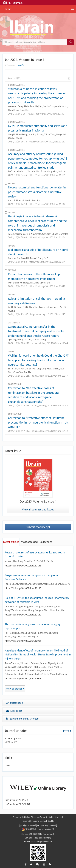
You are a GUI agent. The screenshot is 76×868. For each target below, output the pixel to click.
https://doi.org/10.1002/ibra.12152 (48, 314)
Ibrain (8, 9)
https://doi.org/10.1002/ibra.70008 (23, 679)
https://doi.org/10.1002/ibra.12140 (46, 114)
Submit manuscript (38, 527)
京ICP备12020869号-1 (29, 826)
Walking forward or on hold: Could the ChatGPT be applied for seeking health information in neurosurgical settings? (38, 360)
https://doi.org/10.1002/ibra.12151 (47, 175)
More (66, 731)
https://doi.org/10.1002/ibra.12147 (47, 204)
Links (7, 765)
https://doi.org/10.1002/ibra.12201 (23, 641)
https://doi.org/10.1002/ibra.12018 (47, 286)
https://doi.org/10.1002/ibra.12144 (47, 262)
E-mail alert (14, 711)
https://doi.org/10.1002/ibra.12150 (47, 142)
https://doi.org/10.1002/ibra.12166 (23, 566)
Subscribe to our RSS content (23, 719)
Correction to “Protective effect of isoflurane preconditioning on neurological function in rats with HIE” (38, 422)
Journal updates (13, 738)
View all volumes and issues (38, 510)
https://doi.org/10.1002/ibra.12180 (23, 588)
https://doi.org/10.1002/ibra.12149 (50, 376)
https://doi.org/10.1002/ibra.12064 (50, 343)
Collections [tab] (46, 542)
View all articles (15, 689)
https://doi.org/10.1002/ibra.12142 (50, 431)
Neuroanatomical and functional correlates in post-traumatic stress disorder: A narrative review (37, 192)
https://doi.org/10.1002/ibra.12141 (50, 406)
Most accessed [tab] (29, 542)
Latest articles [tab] (11, 542)
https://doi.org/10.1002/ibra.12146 (47, 237)
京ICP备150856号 (49, 826)
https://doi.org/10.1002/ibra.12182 (23, 615)
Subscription (15, 703)
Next (21, 65)
